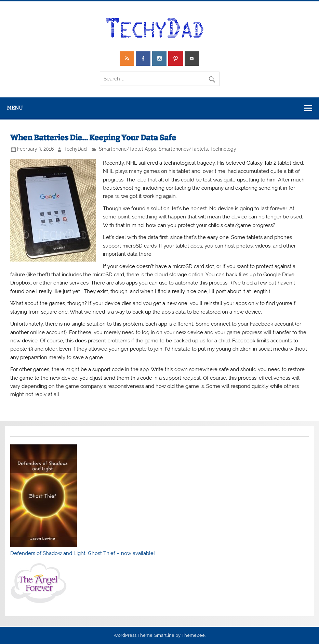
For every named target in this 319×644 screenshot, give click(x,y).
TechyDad (76, 149)
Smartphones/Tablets (183, 149)
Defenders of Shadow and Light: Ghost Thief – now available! (83, 553)
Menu (15, 108)
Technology (223, 149)
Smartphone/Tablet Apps (128, 149)
